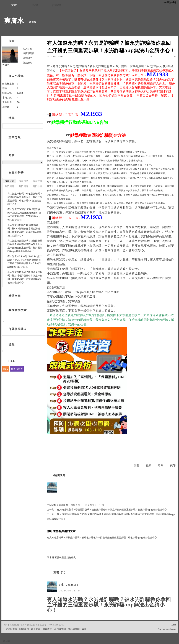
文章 (14, 5)
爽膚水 (14, 21)
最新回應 (24, 181)
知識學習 (63, 505)
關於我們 (24, 629)
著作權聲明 (60, 629)
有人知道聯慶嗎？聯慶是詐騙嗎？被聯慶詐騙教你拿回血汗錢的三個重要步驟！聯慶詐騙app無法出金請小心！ (113, 510)
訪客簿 (57, 5)
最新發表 (9, 181)
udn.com (172, 629)
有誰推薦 (59, 475)
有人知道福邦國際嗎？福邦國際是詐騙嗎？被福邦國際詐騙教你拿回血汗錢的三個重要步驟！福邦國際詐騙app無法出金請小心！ (25, 246)
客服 (84, 629)
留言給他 (27, 63)
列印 (173, 465)
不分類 (100, 505)
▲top (173, 625)
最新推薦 (38, 181)
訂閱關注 (27, 58)
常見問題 (36, 629)
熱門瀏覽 (9, 186)
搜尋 (40, 126)
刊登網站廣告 (10, 629)
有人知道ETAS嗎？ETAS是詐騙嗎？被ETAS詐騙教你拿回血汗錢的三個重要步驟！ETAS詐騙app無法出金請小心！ (24, 215)
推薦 (149, 465)
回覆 (137, 465)
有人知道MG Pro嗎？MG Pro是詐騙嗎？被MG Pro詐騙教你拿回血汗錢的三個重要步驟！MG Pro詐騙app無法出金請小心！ (25, 262)
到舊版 (33, 22)
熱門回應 (24, 186)
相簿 (35, 5)
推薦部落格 (29, 53)
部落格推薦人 (18, 329)
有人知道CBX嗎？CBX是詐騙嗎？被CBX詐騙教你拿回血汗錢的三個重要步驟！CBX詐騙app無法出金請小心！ (24, 230)
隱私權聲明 (74, 629)
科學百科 (75, 505)
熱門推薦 (38, 186)
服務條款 (47, 629)
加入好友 (27, 49)
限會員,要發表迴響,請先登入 (62, 557)
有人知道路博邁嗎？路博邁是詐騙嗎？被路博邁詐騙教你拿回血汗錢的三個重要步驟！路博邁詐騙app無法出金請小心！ (25, 277)
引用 (161, 465)
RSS (6, 369)
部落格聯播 (17, 369)
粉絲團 (7, 641)
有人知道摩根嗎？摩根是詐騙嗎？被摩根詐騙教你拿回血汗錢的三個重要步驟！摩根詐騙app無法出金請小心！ (103, 538)
